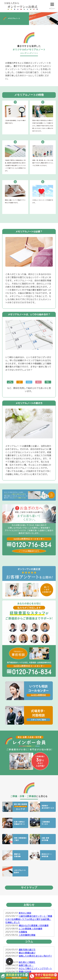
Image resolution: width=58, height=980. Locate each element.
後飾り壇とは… (26, 965)
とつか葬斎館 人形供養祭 (30, 929)
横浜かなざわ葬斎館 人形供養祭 (34, 925)
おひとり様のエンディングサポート (35, 968)
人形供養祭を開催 (27, 935)
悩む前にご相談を (27, 962)
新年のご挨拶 (25, 913)
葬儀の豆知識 (26, 972)
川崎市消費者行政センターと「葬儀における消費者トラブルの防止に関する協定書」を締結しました (29, 919)
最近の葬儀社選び (27, 953)
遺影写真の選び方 (27, 950)
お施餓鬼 (23, 932)
